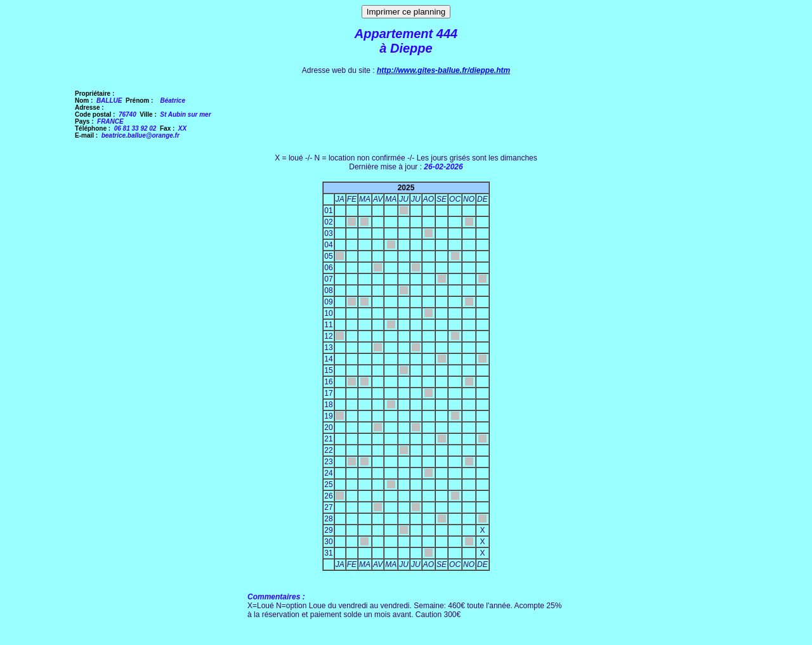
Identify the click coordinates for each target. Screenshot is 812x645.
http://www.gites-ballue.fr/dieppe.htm (443, 70)
